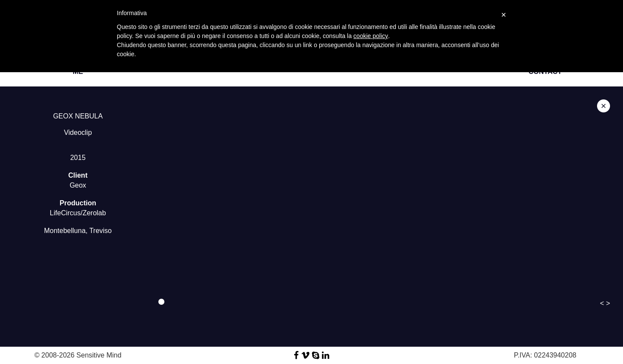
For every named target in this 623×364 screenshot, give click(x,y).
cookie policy (371, 36)
